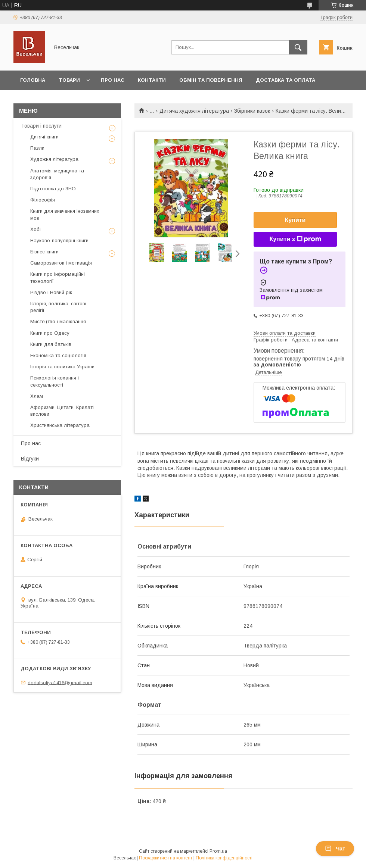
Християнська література (60, 425)
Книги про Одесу (50, 333)
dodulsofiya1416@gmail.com (60, 682)
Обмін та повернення (211, 80)
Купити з (295, 239)
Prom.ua (218, 851)
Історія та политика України (62, 367)
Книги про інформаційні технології (58, 277)
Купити (295, 220)
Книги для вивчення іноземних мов (65, 214)
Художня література (54, 159)
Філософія (43, 200)
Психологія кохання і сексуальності (55, 381)
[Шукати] (298, 47)
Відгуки (30, 459)
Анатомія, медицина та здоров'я (57, 174)
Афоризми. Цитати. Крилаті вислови (62, 411)
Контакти (152, 80)
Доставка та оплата (286, 80)
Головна (33, 80)
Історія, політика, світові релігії (58, 307)
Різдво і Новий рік (51, 292)
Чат (335, 849)
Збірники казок (252, 111)
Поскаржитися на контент (166, 858)
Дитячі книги (44, 137)
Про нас (113, 80)
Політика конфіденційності (224, 858)
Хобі (35, 229)
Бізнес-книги (44, 252)
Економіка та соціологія (58, 355)
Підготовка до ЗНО (53, 189)
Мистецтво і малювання (58, 321)
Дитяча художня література (194, 111)
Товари (69, 80)
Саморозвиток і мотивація (61, 263)
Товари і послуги (41, 126)
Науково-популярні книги (59, 241)
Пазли (37, 148)
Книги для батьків (51, 344)
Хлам (37, 396)
